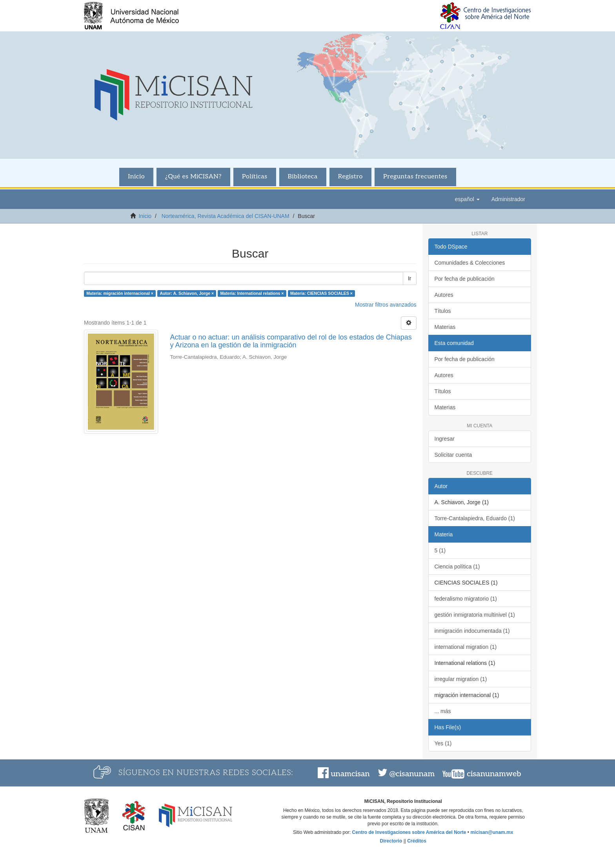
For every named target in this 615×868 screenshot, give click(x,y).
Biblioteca (303, 177)
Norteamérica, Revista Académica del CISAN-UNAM (226, 216)
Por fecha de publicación (465, 279)
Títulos (443, 311)
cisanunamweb (494, 774)
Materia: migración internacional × (120, 293)
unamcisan (350, 774)
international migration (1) (466, 647)
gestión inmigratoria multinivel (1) (475, 615)
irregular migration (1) (461, 679)
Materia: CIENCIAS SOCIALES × (321, 293)
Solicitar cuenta (453, 455)
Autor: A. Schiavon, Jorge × (187, 293)
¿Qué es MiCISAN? (193, 177)
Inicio (136, 177)
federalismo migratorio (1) (466, 599)
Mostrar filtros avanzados (386, 305)
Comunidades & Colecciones (470, 263)
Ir (410, 278)
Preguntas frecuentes (415, 177)
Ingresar (445, 439)
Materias (445, 327)
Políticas (255, 177)
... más (443, 711)
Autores (444, 295)
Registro (350, 177)
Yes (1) (443, 743)
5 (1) (440, 550)
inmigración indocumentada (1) (472, 631)
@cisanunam (412, 774)
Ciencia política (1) (457, 567)
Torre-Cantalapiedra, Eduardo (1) (475, 518)
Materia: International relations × (252, 293)
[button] (467, 199)
